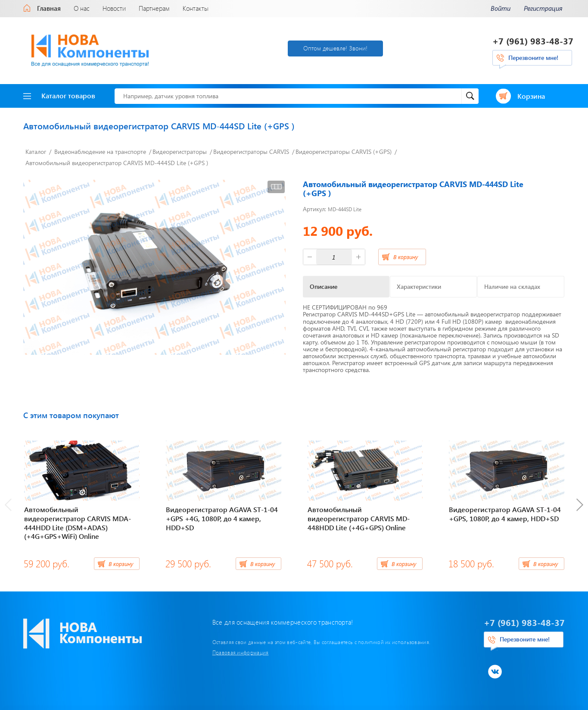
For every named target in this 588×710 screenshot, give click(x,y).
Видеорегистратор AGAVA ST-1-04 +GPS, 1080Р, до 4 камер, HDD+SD (505, 514)
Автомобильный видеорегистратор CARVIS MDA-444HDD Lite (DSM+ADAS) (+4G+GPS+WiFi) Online (78, 523)
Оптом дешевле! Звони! (335, 48)
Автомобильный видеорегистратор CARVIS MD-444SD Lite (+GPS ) (117, 163)
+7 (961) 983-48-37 (533, 41)
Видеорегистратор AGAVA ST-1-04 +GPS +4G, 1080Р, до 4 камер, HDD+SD (222, 518)
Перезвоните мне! (533, 58)
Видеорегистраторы (180, 152)
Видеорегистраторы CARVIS (251, 152)
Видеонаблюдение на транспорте (100, 152)
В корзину (406, 257)
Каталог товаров (59, 95)
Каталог (36, 152)
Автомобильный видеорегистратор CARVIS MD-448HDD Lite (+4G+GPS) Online (359, 518)
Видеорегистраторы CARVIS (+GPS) (344, 152)
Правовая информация (241, 652)
